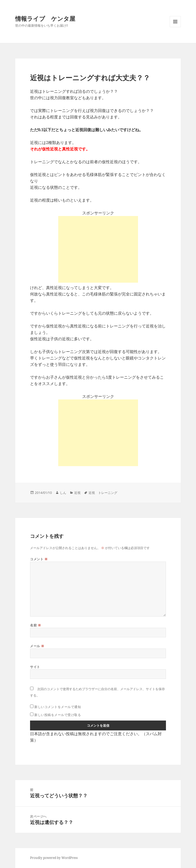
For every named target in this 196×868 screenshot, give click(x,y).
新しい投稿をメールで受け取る (58, 715)
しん (63, 493)
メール (37, 646)
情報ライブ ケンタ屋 (45, 18)
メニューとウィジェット (175, 27)
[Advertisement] (98, 249)
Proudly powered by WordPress (54, 858)
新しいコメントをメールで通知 (58, 707)
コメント (39, 559)
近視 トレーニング (103, 493)
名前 (36, 625)
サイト (35, 667)
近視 (77, 493)
